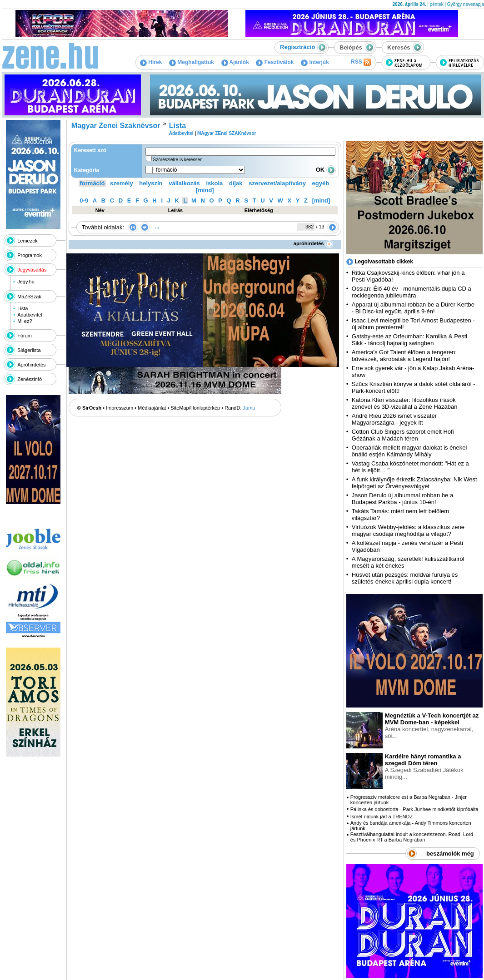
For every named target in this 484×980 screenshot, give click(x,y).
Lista (22, 308)
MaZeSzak (29, 297)
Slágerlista (29, 350)
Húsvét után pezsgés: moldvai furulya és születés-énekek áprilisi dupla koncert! (405, 578)
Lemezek (27, 241)
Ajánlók (235, 62)
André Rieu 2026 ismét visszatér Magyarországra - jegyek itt (394, 419)
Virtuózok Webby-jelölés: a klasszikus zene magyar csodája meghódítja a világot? (408, 530)
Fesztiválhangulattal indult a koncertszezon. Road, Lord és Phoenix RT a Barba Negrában (412, 837)
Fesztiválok (275, 62)
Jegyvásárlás (32, 270)
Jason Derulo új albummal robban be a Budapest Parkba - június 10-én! (402, 499)
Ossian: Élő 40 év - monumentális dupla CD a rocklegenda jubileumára (412, 292)
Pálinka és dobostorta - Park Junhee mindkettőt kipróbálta (414, 809)
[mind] (205, 190)
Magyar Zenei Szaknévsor (116, 126)
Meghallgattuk (192, 62)
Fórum (25, 336)
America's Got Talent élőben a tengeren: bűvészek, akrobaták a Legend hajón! (404, 356)
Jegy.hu (26, 282)
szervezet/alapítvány (277, 183)
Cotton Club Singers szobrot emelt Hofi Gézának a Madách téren (403, 435)
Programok (30, 255)
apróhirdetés (313, 243)
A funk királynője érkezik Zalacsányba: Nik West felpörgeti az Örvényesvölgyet (414, 483)
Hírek (151, 62)
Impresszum (120, 408)
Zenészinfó (30, 379)
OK (326, 170)
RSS (361, 62)
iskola (214, 183)
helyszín (151, 183)
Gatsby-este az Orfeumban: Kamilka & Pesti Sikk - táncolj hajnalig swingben (409, 340)
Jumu (249, 408)
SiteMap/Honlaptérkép (195, 408)
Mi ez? (25, 321)
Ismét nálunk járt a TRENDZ (382, 817)
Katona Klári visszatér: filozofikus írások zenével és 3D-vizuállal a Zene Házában (405, 403)
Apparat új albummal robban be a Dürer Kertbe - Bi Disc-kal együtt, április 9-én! (413, 308)
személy (122, 183)
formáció (92, 183)
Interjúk (315, 62)
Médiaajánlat (152, 408)
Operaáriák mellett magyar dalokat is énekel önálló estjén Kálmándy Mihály (409, 451)
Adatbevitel (30, 315)
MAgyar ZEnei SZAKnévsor (227, 133)
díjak (236, 183)
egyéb (321, 183)
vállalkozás (184, 183)
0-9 (84, 200)
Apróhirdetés (31, 365)
